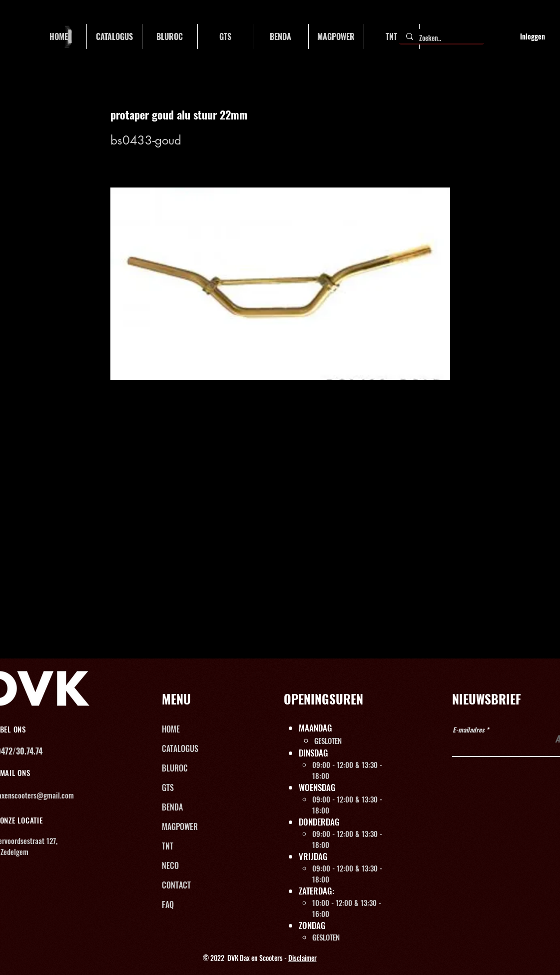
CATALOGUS (180, 748)
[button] (114, 36)
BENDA (172, 807)
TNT (168, 846)
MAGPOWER (180, 826)
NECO (170, 865)
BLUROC (175, 768)
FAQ (168, 904)
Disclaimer (302, 958)
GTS (168, 787)
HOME (171, 729)
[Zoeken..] (441, 38)
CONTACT (176, 885)
